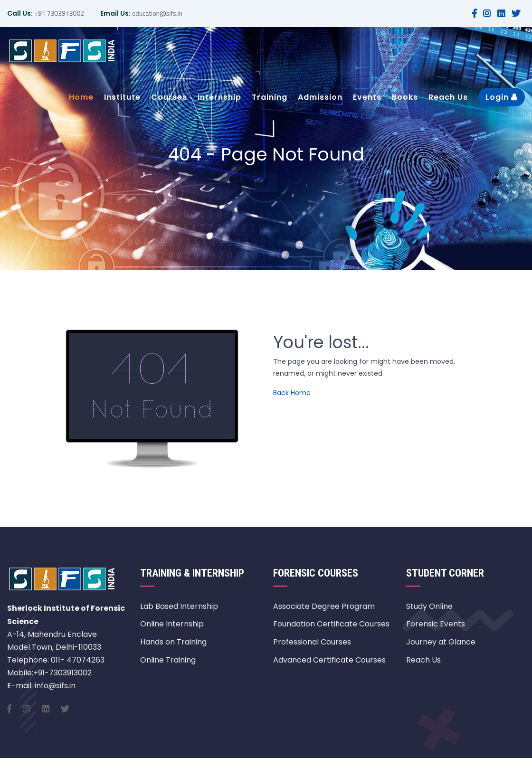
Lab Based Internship (179, 606)
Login (502, 97)
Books (405, 97)
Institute (122, 97)
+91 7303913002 (58, 13)
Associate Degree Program (324, 606)
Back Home (292, 393)
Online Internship (172, 624)
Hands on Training (173, 642)
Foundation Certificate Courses (331, 624)
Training (270, 97)
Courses (169, 97)
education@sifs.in (157, 13)
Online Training (168, 660)
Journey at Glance (441, 642)
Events (367, 97)
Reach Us (448, 97)
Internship (219, 97)
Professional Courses (312, 642)
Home (81, 97)
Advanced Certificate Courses (329, 660)
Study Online (429, 606)
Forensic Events (436, 624)
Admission (320, 97)
